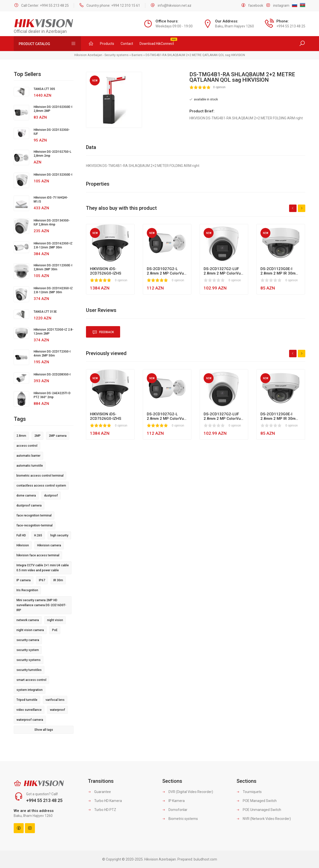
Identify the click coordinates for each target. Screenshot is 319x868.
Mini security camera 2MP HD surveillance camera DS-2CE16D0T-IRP (41, 605)
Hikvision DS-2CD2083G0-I (52, 374)
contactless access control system (41, 486)
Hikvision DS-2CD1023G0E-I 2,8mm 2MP (53, 109)
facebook (256, 5)
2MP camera (58, 436)
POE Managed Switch (257, 801)
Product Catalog (47, 44)
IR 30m (58, 580)
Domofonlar (175, 810)
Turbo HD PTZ (102, 810)
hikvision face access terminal (38, 555)
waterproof (57, 710)
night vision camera (30, 630)
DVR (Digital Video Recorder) (188, 792)
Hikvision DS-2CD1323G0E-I (53, 175)
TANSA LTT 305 (44, 89)
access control (27, 446)
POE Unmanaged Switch (259, 810)
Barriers (137, 55)
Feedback (103, 332)
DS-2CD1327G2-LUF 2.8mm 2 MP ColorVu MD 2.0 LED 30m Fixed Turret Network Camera (223, 271)
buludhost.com (205, 859)
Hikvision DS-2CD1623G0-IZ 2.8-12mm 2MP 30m (53, 245)
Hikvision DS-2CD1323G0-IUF (52, 132)
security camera (28, 640)
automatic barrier (28, 456)
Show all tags (44, 730)
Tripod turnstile (27, 700)
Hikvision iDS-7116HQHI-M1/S (51, 200)
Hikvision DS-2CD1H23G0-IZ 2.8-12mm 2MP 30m (53, 290)
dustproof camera (29, 506)
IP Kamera (173, 801)
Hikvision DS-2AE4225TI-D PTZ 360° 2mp (52, 395)
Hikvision (23, 545)
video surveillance (29, 710)
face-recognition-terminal (35, 525)
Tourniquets (249, 792)
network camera (28, 620)
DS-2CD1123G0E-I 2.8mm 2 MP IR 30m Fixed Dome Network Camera (279, 271)
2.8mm (21, 436)
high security (59, 535)
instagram (281, 5)
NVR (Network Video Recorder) (264, 819)
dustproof (51, 496)
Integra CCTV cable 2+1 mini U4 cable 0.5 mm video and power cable (43, 568)
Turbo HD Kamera (105, 801)
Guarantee (99, 792)
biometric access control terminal (40, 476)
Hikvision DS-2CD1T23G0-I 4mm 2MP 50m (52, 354)
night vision (55, 620)
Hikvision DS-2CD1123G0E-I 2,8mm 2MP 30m (53, 267)
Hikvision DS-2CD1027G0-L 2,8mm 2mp (52, 154)
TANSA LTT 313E (45, 312)
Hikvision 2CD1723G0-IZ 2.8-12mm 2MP (54, 332)
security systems (29, 660)
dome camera (26, 496)
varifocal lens (55, 700)
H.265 (38, 535)
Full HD (21, 535)
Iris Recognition (27, 590)
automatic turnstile (30, 466)
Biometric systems (180, 819)
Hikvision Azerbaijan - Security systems (101, 55)
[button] (138, 76)
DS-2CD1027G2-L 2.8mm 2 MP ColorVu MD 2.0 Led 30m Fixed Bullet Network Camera (166, 271)
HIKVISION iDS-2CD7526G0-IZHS (106, 271)
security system (28, 650)
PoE (55, 630)
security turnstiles (29, 670)
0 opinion (219, 87)
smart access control (31, 680)
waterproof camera (30, 720)
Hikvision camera (49, 545)
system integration (30, 690)
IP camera (24, 580)
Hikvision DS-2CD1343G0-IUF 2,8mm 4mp (52, 222)
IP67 (42, 580)
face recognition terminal (34, 515)
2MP (38, 436)
